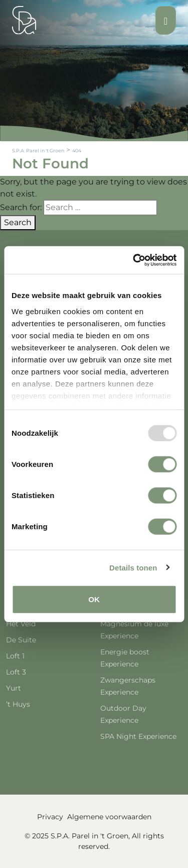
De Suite (21, 640)
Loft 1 (15, 656)
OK (94, 599)
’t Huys (18, 704)
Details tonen (133, 567)
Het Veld (21, 624)
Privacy (50, 817)
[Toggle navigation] (166, 20)
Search (18, 222)
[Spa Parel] (24, 20)
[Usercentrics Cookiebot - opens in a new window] (134, 260)
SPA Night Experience (138, 736)
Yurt (14, 688)
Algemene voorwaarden (109, 817)
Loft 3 (16, 672)
